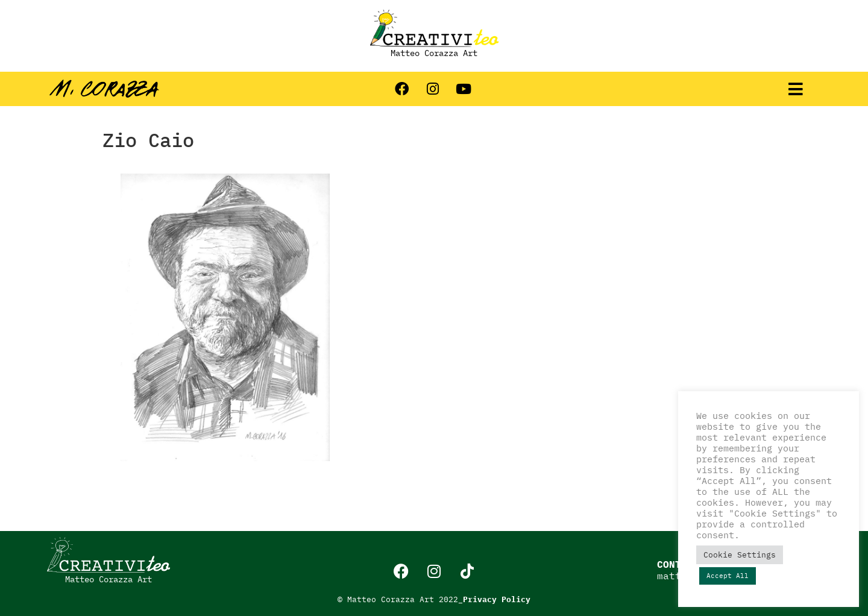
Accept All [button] (728, 576)
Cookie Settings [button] (740, 555)
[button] (796, 89)
